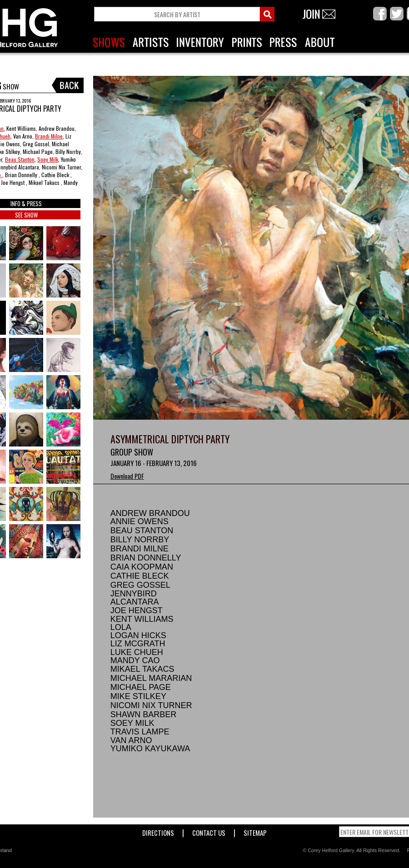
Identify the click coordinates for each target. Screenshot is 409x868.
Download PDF (127, 476)
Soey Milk (48, 159)
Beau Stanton (20, 159)
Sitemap (255, 831)
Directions (158, 831)
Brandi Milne (49, 136)
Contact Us (209, 831)
